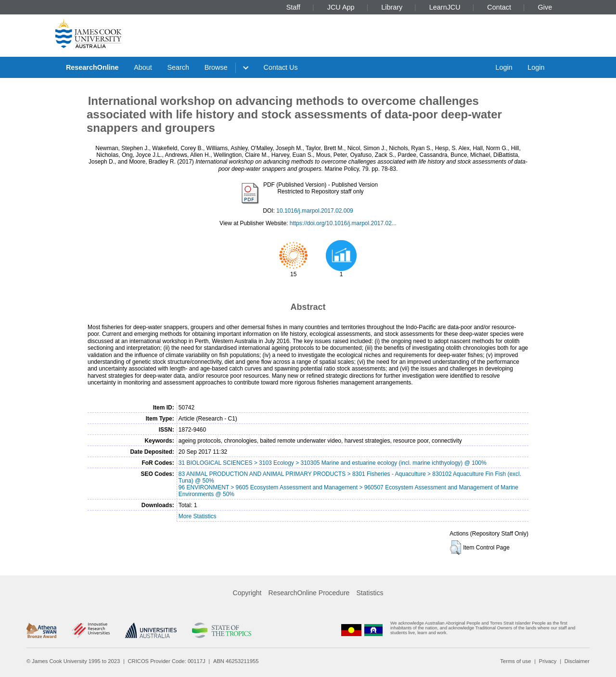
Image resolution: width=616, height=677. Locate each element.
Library (392, 7)
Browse (216, 67)
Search (178, 67)
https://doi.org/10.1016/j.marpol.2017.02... (343, 223)
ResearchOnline (92, 67)
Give (545, 7)
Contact (499, 7)
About (143, 67)
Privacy (548, 661)
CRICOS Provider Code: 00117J (167, 661)
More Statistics (198, 516)
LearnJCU (445, 7)
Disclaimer (577, 661)
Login (504, 67)
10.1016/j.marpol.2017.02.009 (314, 211)
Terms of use (515, 661)
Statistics (370, 593)
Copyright (247, 593)
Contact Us (281, 67)
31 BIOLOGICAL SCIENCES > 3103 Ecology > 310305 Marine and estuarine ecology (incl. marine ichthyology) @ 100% (333, 463)
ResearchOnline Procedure (309, 593)
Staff (293, 7)
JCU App (341, 7)
